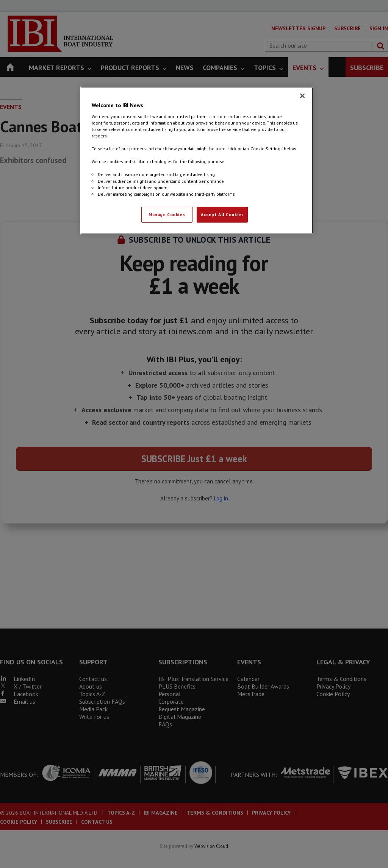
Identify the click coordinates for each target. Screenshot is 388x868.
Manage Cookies (167, 214)
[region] (197, 160)
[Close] (302, 96)
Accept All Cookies (222, 214)
